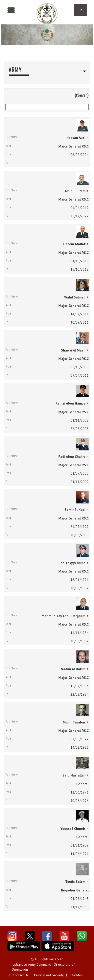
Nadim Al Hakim (73, 669)
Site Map (76, 975)
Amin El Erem (75, 191)
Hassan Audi (76, 138)
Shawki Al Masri (73, 350)
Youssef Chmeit (73, 829)
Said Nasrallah (74, 775)
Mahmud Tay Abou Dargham (64, 616)
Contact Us (21, 975)
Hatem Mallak (74, 244)
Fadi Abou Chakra (72, 457)
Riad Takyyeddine (72, 563)
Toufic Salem (75, 882)
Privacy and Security (49, 975)
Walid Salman (75, 297)
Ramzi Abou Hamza (71, 403)
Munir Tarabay (74, 722)
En (80, 10)
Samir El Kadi (75, 510)
